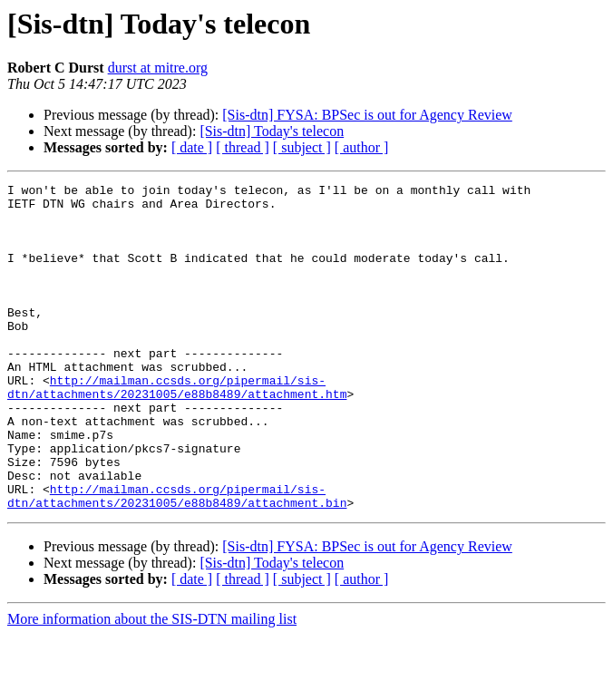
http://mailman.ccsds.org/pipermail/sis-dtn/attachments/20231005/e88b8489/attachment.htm (177, 429)
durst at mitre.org (158, 68)
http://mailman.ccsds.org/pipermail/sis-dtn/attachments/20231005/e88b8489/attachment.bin (177, 559)
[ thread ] (243, 147)
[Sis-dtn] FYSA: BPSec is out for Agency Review (367, 115)
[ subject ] (302, 147)
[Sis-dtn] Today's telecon (272, 131)
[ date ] (192, 147)
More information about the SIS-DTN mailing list (152, 684)
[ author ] (362, 147)
